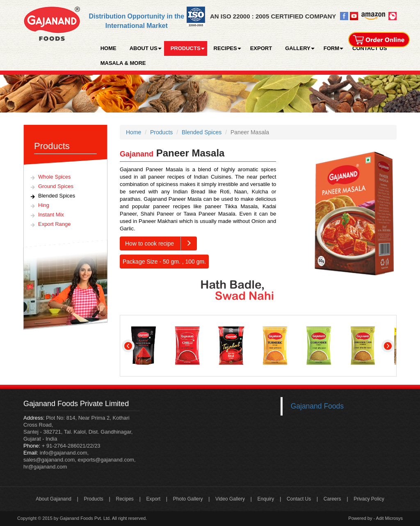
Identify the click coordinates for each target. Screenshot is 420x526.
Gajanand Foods (317, 406)
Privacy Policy (369, 499)
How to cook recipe (161, 243)
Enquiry (266, 499)
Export (153, 499)
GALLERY (298, 48)
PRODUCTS (186, 48)
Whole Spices (54, 177)
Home (134, 132)
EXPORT (261, 48)
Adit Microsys (389, 518)
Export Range (55, 224)
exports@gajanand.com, (106, 460)
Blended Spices (57, 196)
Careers (332, 499)
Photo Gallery (188, 499)
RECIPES (225, 48)
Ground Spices (56, 186)
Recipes (124, 499)
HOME (108, 48)
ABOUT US (144, 48)
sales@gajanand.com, (50, 460)
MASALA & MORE (123, 63)
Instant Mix (51, 215)
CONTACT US (370, 48)
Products (161, 132)
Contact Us (299, 499)
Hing (44, 205)
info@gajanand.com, (63, 453)
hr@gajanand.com (45, 467)
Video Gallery (230, 499)
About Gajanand (54, 499)
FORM (331, 48)
